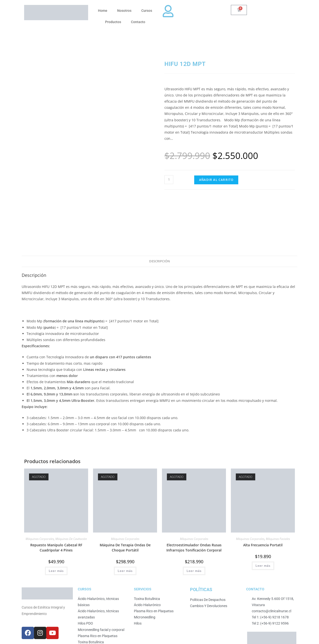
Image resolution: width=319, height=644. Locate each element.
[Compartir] (11, 636)
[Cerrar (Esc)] (15, 636)
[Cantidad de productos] (169, 180)
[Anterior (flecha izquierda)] (2, 642)
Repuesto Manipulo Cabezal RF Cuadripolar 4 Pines (56, 496)
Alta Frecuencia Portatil (263, 494)
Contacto (138, 22)
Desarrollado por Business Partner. (132, 621)
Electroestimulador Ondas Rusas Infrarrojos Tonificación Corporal (194, 496)
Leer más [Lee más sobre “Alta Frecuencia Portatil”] (263, 514)
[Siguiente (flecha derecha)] (6, 642)
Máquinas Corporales (40, 488)
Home (103, 11)
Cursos (147, 11)
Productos (113, 22)
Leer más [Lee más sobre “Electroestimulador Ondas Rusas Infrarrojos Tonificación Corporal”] (194, 520)
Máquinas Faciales (278, 488)
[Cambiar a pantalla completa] (6, 636)
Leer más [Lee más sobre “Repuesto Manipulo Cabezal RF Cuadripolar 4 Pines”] (56, 520)
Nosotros (124, 11)
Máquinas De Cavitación (71, 488)
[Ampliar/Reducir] (2, 636)
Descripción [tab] (159, 210)
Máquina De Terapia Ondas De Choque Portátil (125, 496)
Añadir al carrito (216, 180)
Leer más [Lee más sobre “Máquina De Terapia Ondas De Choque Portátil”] (125, 520)
